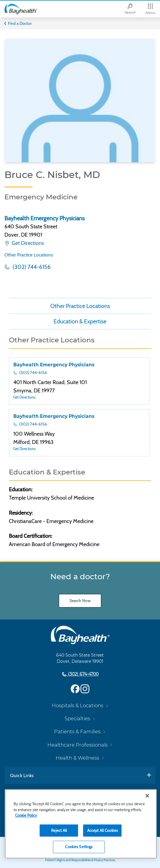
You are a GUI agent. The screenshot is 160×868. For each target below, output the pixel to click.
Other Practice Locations (29, 255)
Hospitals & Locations (77, 705)
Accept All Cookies (102, 830)
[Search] (130, 9)
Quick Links (22, 775)
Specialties (77, 718)
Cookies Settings (79, 847)
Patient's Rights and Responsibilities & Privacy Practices (80, 860)
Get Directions (27, 243)
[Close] (147, 796)
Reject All (59, 830)
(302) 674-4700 (83, 674)
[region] (81, 824)
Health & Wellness (77, 758)
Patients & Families (77, 731)
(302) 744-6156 (31, 267)
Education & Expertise (80, 321)
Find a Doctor (20, 23)
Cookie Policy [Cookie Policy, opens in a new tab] (26, 815)
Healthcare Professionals (77, 745)
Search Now (80, 601)
